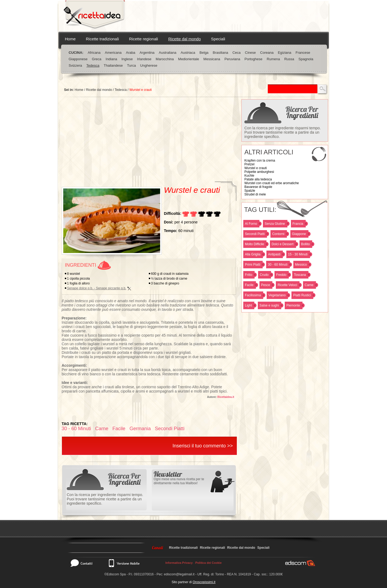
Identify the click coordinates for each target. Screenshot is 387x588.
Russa (289, 59)
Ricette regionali (144, 39)
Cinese (250, 53)
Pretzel (249, 164)
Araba (131, 53)
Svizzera (75, 65)
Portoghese (254, 59)
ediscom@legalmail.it (179, 574)
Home (70, 39)
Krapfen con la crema (260, 161)
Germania (140, 429)
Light (248, 305)
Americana (113, 53)
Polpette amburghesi (259, 172)
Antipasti (274, 254)
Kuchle (249, 176)
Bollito (306, 244)
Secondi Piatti (255, 234)
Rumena (273, 59)
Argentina (147, 53)
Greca (96, 59)
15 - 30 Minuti (298, 254)
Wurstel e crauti (256, 168)
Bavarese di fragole (258, 187)
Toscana (300, 275)
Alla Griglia (253, 254)
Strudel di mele (255, 194)
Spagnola (306, 59)
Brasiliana (221, 53)
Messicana (212, 59)
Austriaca (188, 53)
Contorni (278, 234)
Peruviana (232, 59)
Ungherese (149, 65)
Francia (298, 224)
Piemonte (293, 305)
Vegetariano (277, 295)
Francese (303, 53)
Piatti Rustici (302, 295)
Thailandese (113, 65)
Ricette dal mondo (184, 39)
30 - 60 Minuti (278, 265)
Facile (249, 285)
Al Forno (251, 224)
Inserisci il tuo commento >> (203, 446)
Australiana (168, 53)
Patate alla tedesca (258, 179)
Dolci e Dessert (282, 244)
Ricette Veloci (287, 285)
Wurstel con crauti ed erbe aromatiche (272, 183)
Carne (309, 285)
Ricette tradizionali (102, 39)
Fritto (249, 275)
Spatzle (250, 191)
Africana (94, 53)
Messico (301, 265)
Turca (131, 65)
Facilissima (253, 295)
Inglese (127, 59)
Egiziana (284, 53)
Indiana (112, 59)
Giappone (299, 234)
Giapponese (78, 59)
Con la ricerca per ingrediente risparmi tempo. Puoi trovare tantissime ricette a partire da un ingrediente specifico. (283, 132)
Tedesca (93, 65)
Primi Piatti (253, 265)
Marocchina (165, 59)
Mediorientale (189, 59)
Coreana (267, 53)
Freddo (281, 275)
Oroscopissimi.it (204, 582)
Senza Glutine (275, 224)
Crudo (264, 275)
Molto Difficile (254, 244)
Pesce (265, 285)
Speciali (218, 39)
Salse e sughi (269, 305)
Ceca (237, 53)
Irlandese (144, 59)
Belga (204, 53)
